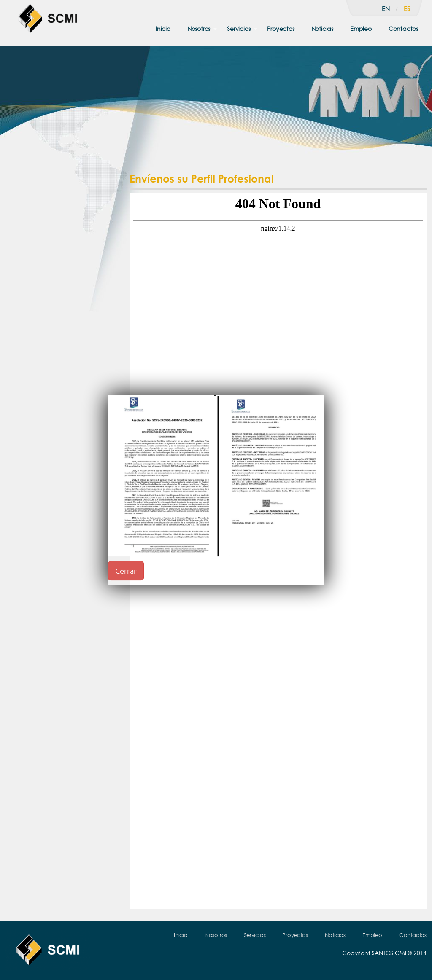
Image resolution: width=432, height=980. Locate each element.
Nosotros (199, 28)
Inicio (163, 28)
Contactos (403, 28)
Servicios (239, 28)
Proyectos (281, 28)
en (386, 8)
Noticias (322, 28)
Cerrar (126, 571)
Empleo (361, 28)
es (407, 8)
